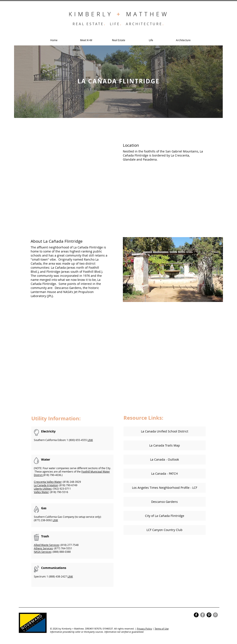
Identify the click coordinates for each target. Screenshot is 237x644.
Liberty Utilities (43, 489)
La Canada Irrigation (46, 485)
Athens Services (43, 548)
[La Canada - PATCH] (164, 474)
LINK (90, 440)
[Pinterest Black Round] (209, 615)
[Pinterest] (215, 615)
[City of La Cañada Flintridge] (164, 516)
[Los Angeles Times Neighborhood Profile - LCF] (164, 488)
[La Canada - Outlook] (164, 460)
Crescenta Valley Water (48, 482)
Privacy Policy (144, 629)
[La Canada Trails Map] (164, 445)
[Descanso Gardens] (164, 502)
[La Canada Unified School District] (164, 431)
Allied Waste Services (47, 545)
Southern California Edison (50, 440)
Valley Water (41, 492)
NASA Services (43, 552)
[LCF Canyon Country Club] (164, 530)
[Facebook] (203, 615)
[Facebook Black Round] (196, 615)
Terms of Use (162, 629)
